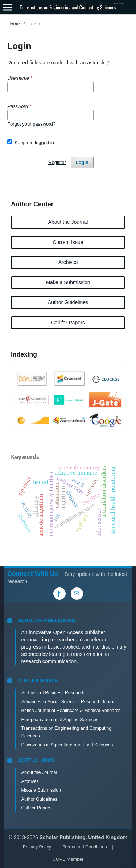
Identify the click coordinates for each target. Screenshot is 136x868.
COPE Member (68, 859)
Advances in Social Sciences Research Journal (69, 702)
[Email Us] (77, 594)
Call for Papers (68, 323)
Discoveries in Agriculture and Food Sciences (67, 745)
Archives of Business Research (53, 693)
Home (14, 24)
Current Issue (68, 242)
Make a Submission (68, 282)
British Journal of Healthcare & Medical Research (71, 711)
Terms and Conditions (85, 847)
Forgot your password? (31, 124)
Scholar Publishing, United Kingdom (84, 837)
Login (82, 162)
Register (57, 162)
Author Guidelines (68, 302)
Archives (68, 262)
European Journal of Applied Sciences (60, 720)
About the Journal (68, 222)
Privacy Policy (37, 847)
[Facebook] (59, 594)
